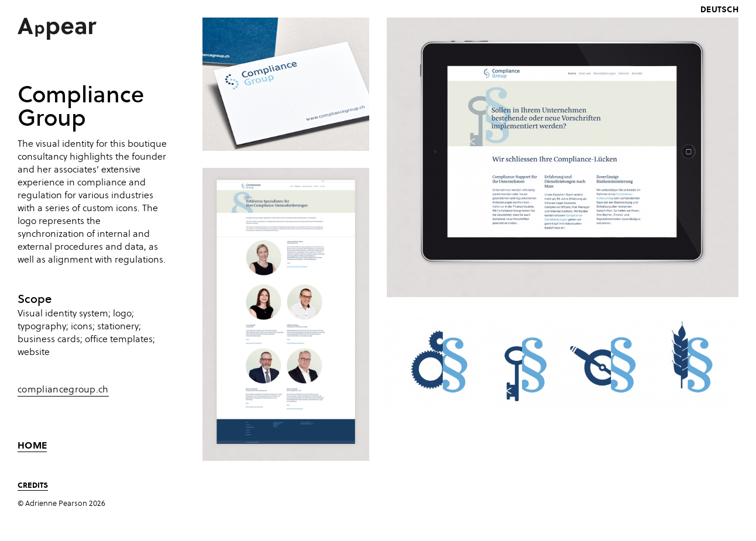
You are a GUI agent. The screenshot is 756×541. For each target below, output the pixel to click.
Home (32, 445)
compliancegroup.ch (63, 390)
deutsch (719, 9)
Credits (33, 485)
